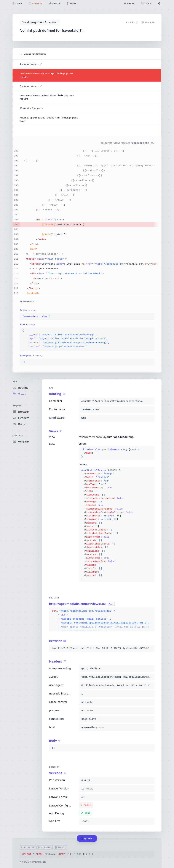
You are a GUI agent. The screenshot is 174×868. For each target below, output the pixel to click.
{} (111, 453)
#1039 (115, 470)
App (15, 382)
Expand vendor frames (34, 54)
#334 (135, 450)
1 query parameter (33, 862)
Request (18, 405)
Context (18, 436)
